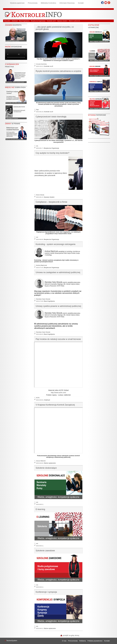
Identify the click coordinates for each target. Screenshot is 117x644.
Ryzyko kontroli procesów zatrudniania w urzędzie (58, 71)
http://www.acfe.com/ (58, 393)
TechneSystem (11, 641)
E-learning (40, 509)
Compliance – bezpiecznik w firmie (51, 202)
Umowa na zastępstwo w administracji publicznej (58, 272)
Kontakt (81, 3)
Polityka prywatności (95, 641)
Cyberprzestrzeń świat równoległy (51, 117)
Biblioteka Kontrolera (48, 3)
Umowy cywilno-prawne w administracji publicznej (58, 306)
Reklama (83, 641)
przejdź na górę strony (70, 635)
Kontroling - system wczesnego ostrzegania (55, 244)
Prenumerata (33, 3)
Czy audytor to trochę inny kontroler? (52, 153)
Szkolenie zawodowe (45, 551)
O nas (64, 641)
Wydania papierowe (17, 3)
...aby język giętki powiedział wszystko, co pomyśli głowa (55, 28)
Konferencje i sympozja (46, 592)
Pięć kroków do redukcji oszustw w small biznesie (58, 339)
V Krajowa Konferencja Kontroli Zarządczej (55, 405)
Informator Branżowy (67, 3)
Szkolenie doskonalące (46, 468)
